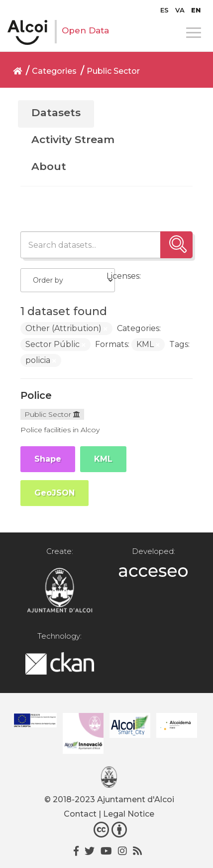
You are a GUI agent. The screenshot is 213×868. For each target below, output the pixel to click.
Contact (80, 814)
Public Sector (113, 71)
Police (36, 395)
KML (103, 459)
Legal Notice (129, 814)
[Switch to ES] (164, 10)
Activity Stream (73, 139)
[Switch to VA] (180, 10)
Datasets (56, 112)
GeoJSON (54, 493)
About (49, 166)
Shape (48, 459)
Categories (54, 71)
